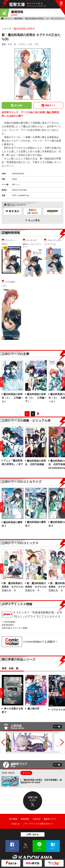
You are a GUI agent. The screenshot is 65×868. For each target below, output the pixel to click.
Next (62, 742)
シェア (12, 848)
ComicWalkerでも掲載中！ (42, 642)
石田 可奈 (33, 44)
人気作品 (36, 819)
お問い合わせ (33, 834)
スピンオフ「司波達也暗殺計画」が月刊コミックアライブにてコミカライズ (38, 614)
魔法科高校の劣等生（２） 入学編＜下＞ (36, 398)
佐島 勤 (12, 44)
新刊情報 (13, 819)
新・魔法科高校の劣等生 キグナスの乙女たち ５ (12, 587)
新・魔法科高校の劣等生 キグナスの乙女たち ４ (36, 587)
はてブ (53, 848)
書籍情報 (18, 19)
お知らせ (16, 824)
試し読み (18, 105)
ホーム (7, 19)
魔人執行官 (33, 709)
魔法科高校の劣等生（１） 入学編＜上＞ (12, 398)
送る (39, 848)
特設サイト (50, 105)
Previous (3, 742)
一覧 (58, 727)
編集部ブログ (50, 819)
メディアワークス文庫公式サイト (38, 824)
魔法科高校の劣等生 (35, 19)
